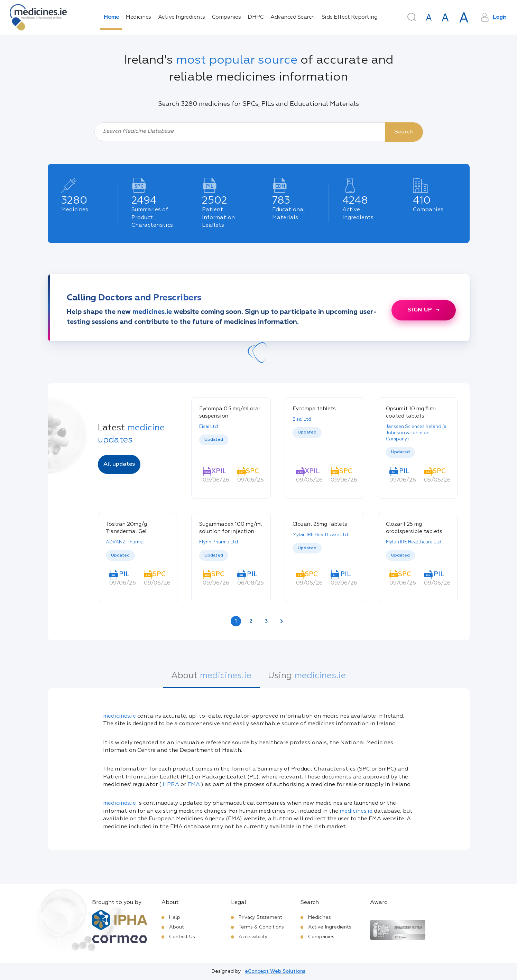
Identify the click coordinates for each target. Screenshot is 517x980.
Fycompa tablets (314, 409)
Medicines (138, 17)
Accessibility (253, 937)
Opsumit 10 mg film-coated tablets (411, 412)
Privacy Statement (260, 917)
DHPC (256, 17)
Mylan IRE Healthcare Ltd (320, 535)
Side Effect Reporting (350, 17)
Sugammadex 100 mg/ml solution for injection (230, 528)
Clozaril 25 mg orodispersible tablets (414, 528)
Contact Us (182, 937)
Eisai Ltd (209, 427)
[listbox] (231, 446)
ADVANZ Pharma (125, 542)
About (177, 927)
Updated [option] (214, 440)
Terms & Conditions (261, 927)
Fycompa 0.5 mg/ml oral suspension (230, 412)
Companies (227, 17)
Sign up (420, 310)
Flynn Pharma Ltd (219, 542)
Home (111, 17)
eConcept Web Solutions (275, 971)
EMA (194, 785)
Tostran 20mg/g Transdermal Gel (126, 528)
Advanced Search (293, 17)
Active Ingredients (182, 17)
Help (175, 917)
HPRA (171, 785)
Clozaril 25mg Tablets (320, 524)
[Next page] (281, 621)
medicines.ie (119, 716)
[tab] (211, 680)
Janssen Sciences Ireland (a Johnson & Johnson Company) (416, 433)
